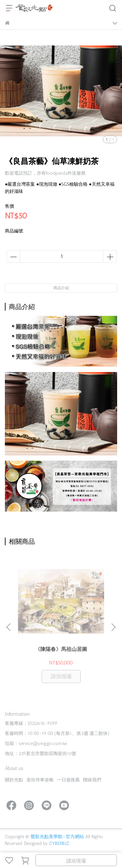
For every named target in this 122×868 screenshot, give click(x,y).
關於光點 (14, 780)
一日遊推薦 (68, 780)
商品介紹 (61, 288)
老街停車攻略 (40, 780)
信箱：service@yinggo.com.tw (36, 744)
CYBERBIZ (59, 843)
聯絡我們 (92, 780)
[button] (113, 627)
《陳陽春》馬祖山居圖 (61, 649)
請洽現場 (76, 861)
